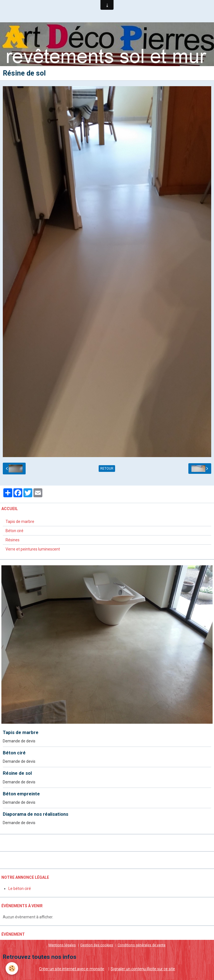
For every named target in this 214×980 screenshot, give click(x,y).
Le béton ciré (20, 889)
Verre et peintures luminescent (33, 549)
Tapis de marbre (20, 522)
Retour (107, 469)
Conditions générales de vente (142, 945)
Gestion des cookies (97, 945)
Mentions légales (62, 945)
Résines (13, 540)
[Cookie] (12, 968)
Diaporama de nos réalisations (36, 814)
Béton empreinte (21, 794)
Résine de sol (17, 773)
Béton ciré (14, 531)
